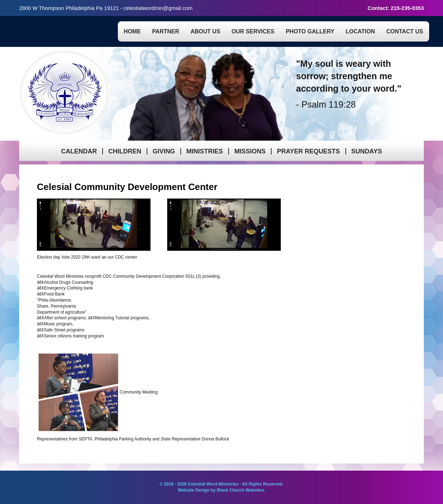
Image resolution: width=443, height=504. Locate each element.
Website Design (194, 490)
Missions (250, 151)
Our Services (253, 31)
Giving (164, 151)
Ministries (205, 151)
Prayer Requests (308, 151)
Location (360, 31)
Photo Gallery (310, 31)
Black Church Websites (240, 490)
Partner (166, 31)
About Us (206, 31)
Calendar (79, 151)
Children (125, 151)
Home (132, 31)
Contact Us (405, 31)
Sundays (367, 151)
